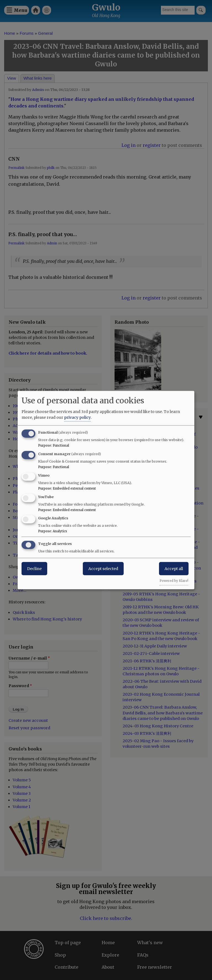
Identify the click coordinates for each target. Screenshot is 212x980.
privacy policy (77, 417)
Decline (34, 569)
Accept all (174, 569)
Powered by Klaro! (174, 581)
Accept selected (103, 569)
